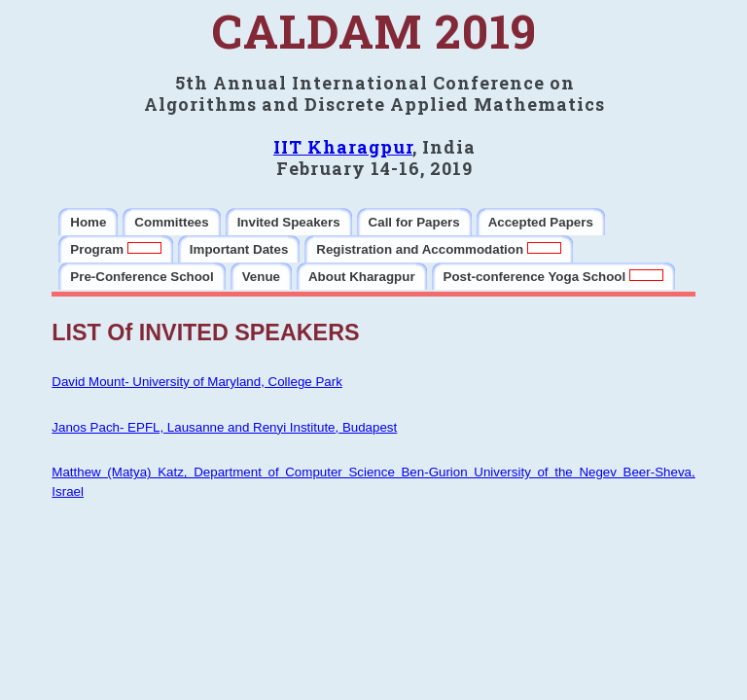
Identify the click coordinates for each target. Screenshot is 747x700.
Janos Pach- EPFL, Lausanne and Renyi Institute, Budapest (224, 427)
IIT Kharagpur (343, 147)
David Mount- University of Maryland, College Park (197, 382)
